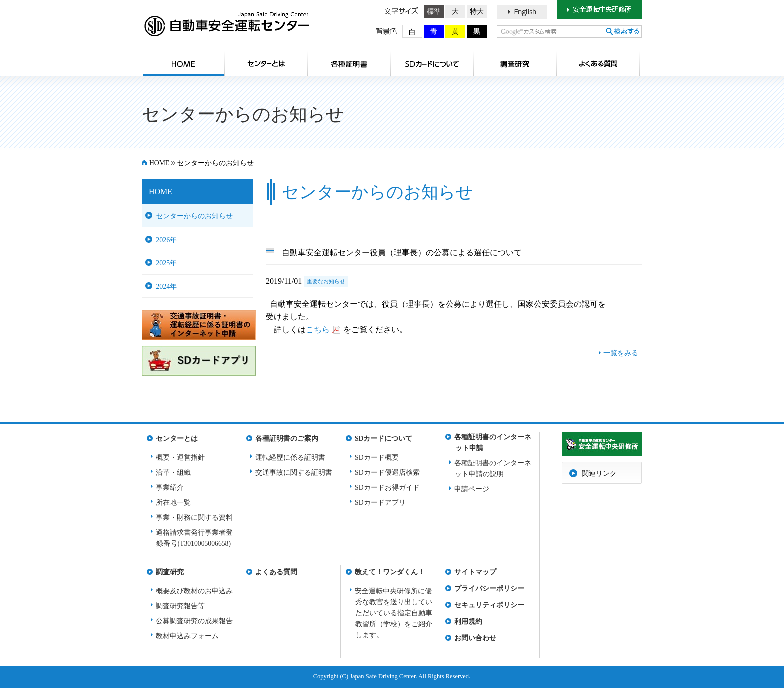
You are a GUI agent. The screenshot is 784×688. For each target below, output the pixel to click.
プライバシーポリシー (489, 588)
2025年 (166, 263)
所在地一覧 (173, 502)
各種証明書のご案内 (349, 64)
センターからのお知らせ (194, 216)
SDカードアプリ (380, 502)
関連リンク (599, 473)
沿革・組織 (173, 472)
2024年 (166, 286)
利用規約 (468, 621)
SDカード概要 (377, 457)
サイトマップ (475, 572)
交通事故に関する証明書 (294, 472)
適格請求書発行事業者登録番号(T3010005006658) (194, 538)
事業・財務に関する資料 (194, 517)
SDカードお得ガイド (387, 487)
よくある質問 (598, 64)
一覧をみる (621, 353)
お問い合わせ (475, 638)
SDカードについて (432, 64)
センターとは (266, 64)
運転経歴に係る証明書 (290, 457)
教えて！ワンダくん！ (390, 572)
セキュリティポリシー (489, 605)
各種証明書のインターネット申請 (493, 440)
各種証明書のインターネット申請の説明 (493, 468)
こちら (318, 330)
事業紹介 (170, 487)
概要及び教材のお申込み (194, 591)
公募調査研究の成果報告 (194, 621)
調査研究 (515, 64)
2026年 (166, 240)
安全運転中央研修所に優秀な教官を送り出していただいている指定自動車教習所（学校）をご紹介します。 (394, 613)
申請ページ (472, 489)
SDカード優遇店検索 (387, 472)
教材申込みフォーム (187, 636)
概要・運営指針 (180, 457)
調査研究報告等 (180, 606)
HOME (183, 64)
